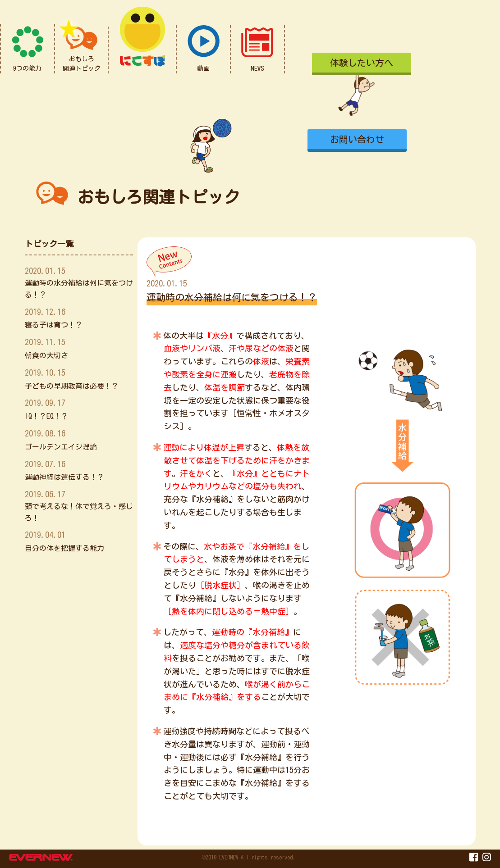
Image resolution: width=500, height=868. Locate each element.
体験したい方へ (362, 63)
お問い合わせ (357, 139)
